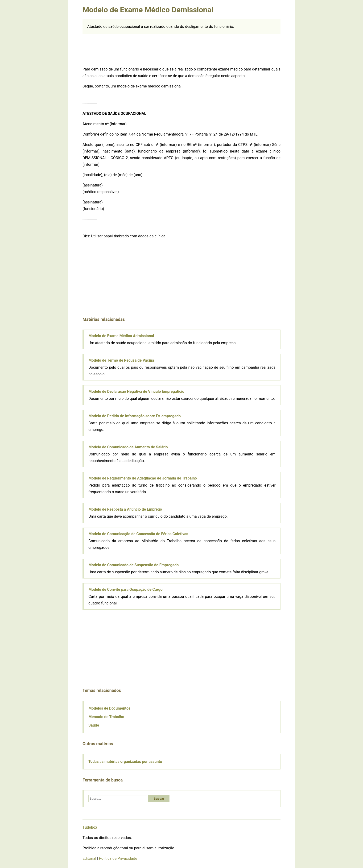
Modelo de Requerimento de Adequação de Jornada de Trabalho (143, 478)
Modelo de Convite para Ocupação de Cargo (125, 589)
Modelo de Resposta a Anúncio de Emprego (125, 509)
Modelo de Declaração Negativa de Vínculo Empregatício (136, 391)
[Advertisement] (181, 49)
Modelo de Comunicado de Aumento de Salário (128, 447)
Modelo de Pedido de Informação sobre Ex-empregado (135, 416)
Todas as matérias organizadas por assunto (125, 762)
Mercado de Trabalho (106, 717)
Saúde (94, 725)
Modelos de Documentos (109, 708)
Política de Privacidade (118, 858)
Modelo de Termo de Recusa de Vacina (121, 360)
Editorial (89, 858)
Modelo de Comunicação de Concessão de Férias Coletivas (138, 534)
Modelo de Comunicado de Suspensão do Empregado (134, 565)
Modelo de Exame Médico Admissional (121, 336)
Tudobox (90, 827)
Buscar (159, 799)
